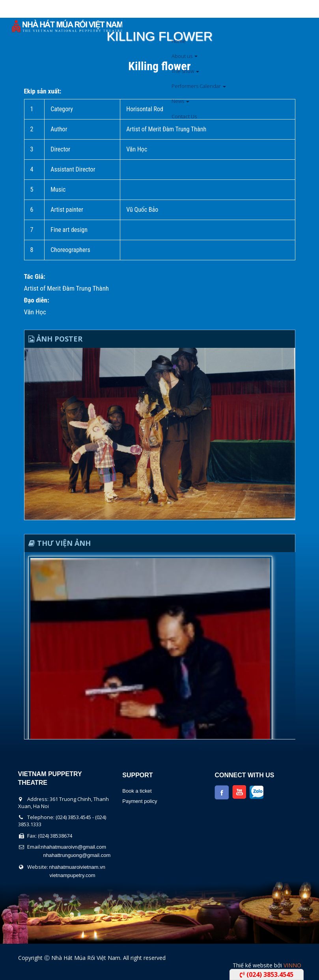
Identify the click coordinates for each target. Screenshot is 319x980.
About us (185, 56)
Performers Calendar (199, 86)
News (180, 101)
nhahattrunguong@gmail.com (77, 855)
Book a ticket (137, 791)
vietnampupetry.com (73, 875)
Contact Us (184, 116)
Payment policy (140, 801)
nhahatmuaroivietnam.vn (77, 867)
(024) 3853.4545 (267, 974)
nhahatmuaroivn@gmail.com (74, 847)
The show (185, 71)
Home (179, 41)
